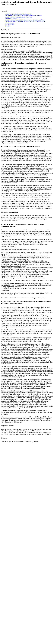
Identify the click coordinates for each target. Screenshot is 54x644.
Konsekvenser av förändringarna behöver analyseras (19, 17)
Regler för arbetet (10, 25)
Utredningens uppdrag (11, 19)
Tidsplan (8, 26)
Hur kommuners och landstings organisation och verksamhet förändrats (24, 16)
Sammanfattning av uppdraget (11, 37)
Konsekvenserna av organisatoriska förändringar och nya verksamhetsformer (25, 20)
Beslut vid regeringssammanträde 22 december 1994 (19, 14)
